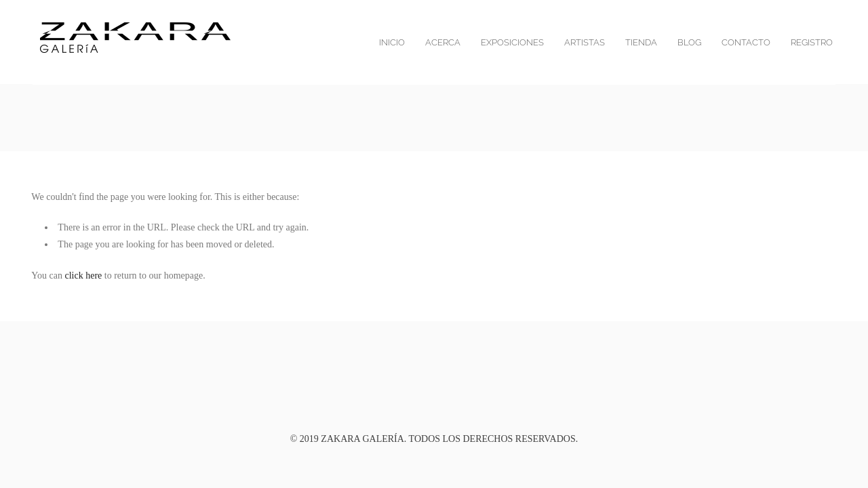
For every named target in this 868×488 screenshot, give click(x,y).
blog (689, 42)
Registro (812, 42)
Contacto (746, 42)
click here (84, 276)
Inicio (392, 42)
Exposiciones (512, 42)
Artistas (585, 42)
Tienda (641, 42)
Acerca (443, 42)
